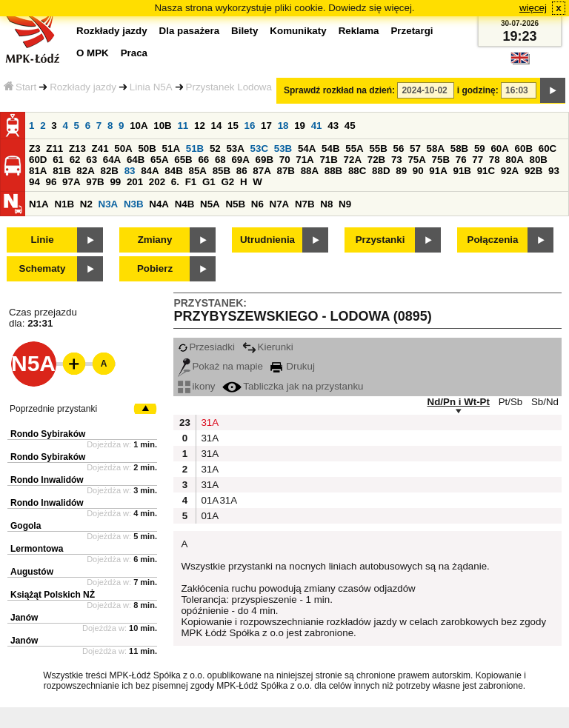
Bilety (244, 31)
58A (436, 148)
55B (378, 148)
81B (61, 171)
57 (415, 148)
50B (147, 148)
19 (300, 126)
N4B (185, 204)
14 (217, 126)
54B (330, 148)
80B (539, 160)
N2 (86, 204)
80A (514, 160)
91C (486, 171)
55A (354, 148)
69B (264, 160)
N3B (134, 204)
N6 (257, 204)
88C (357, 171)
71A (305, 160)
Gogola (26, 526)
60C (548, 148)
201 (135, 182)
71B (328, 160)
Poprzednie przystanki (53, 409)
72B (376, 160)
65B (183, 160)
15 (233, 126)
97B (95, 182)
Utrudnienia (267, 240)
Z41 (100, 148)
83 (130, 171)
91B (462, 171)
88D (381, 171)
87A (262, 171)
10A (139, 126)
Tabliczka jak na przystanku (293, 386)
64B (136, 160)
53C (259, 148)
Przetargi (412, 31)
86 (242, 171)
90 (418, 171)
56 (399, 148)
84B (173, 171)
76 (461, 160)
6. (175, 182)
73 (397, 160)
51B (195, 148)
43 (333, 126)
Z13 (77, 148)
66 (203, 160)
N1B (64, 204)
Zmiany (155, 240)
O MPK (93, 53)
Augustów (32, 572)
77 (478, 160)
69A (240, 160)
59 (480, 148)
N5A (210, 204)
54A (307, 148)
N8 (326, 204)
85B (222, 171)
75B (441, 160)
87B (285, 171)
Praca (134, 53)
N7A (280, 204)
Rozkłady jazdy (83, 87)
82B (109, 171)
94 (34, 182)
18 (283, 126)
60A (499, 148)
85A (197, 171)
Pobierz (155, 268)
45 (350, 126)
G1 (209, 182)
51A (171, 148)
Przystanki (380, 240)
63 (91, 160)
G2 (227, 182)
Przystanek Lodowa (229, 87)
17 (266, 126)
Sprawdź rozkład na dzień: (339, 90)
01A (208, 500)
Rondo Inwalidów (47, 480)
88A (310, 171)
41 (317, 126)
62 (75, 160)
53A (235, 148)
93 (554, 171)
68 (220, 160)
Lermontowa (37, 549)
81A (38, 171)
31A (208, 423)
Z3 (35, 148)
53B (283, 148)
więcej (533, 8)
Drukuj (293, 366)
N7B (305, 204)
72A (353, 160)
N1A (39, 204)
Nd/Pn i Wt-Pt (459, 402)
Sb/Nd (545, 402)
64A (112, 160)
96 (51, 182)
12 (200, 126)
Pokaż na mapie (220, 366)
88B (333, 171)
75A (416, 160)
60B (524, 148)
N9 (345, 204)
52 (215, 148)
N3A (109, 204)
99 (115, 182)
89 (401, 171)
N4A (159, 204)
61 (58, 160)
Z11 (54, 148)
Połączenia (493, 240)
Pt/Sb (511, 402)
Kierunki (268, 347)
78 (495, 160)
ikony (196, 386)
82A (85, 171)
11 (183, 126)
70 (285, 160)
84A (150, 171)
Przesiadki (206, 347)
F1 (191, 182)
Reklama (359, 31)
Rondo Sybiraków (48, 434)
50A (123, 148)
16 (250, 126)
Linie (42, 240)
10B (162, 126)
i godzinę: (478, 90)
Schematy (43, 268)
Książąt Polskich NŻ (53, 595)
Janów (24, 618)
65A (159, 160)
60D (38, 160)
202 (157, 182)
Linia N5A (151, 87)
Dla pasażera (190, 31)
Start (20, 87)
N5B (235, 204)
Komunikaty (298, 31)
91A (438, 171)
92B (533, 171)
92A (510, 171)
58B (459, 148)
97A (71, 182)
